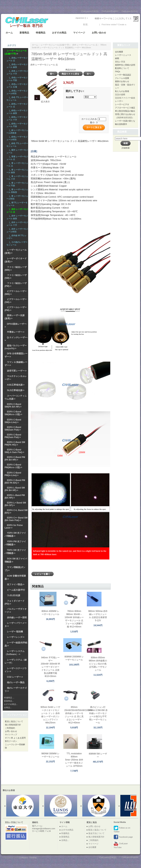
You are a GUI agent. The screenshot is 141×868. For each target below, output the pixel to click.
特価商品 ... (9, 698)
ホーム (9, 33)
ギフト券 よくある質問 (15, 738)
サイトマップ (11, 735)
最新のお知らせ (122, 81)
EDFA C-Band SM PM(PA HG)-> (15, 444)
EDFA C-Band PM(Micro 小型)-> (13, 466)
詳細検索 (126, 148)
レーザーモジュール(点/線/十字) (55, 45)
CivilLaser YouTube (121, 845)
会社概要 (119, 52)
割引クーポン (11, 741)
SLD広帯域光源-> (16, 390)
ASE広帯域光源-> (16, 385)
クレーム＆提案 (122, 78)
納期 (117, 58)
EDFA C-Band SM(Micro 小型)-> (13, 413)
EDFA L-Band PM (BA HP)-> (15, 497)
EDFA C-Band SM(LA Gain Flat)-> (14, 451)
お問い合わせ (99, 33)
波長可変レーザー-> (17, 371)
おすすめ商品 (59, 33)
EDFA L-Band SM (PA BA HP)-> (15, 489)
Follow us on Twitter (122, 829)
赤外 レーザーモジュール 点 (85, 45)
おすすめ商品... (11, 704)
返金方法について (96, 833)
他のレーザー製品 (16, 682)
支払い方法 (120, 62)
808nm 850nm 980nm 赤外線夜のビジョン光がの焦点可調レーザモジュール (98, 664)
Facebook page (123, 837)
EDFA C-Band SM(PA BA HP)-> (13, 405)
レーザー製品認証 (123, 75)
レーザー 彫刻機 (15, 632)
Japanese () (81, 18)
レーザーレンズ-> (16, 637)
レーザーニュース (123, 55)
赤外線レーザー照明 (17, 618)
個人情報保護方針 (13, 725)
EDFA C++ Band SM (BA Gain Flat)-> (16, 519)
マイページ (79, 33)
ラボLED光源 (14, 595)
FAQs (118, 71)
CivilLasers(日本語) (90, 11)
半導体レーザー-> (16, 332)
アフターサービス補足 (125, 108)
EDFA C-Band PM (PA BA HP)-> (15, 458)
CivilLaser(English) (110, 11)
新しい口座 (132, 24)
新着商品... (9, 701)
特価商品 (41, 33)
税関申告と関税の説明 (125, 65)
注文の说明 (120, 95)
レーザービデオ (122, 104)
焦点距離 (70, 97)
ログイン (93, 24)
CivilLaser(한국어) (130, 11)
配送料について (122, 68)
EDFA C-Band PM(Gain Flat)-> (13, 436)
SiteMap (33, 858)
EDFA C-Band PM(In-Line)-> (13, 474)
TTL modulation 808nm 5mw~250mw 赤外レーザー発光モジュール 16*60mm (74, 760)
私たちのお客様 (122, 91)
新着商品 (24, 33)
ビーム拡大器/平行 (16, 590)
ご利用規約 (10, 728)
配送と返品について (14, 721)
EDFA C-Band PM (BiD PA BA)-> (15, 482)
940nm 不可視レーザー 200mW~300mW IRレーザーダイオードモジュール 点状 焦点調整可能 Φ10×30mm (50, 667)
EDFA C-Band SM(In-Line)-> (13, 421)
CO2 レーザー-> (15, 677)
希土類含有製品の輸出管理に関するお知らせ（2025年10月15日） (125, 114)
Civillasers (24, 858)
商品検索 (122, 132)
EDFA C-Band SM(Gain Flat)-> (13, 429)
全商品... (8, 707)
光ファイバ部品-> (16, 584)
